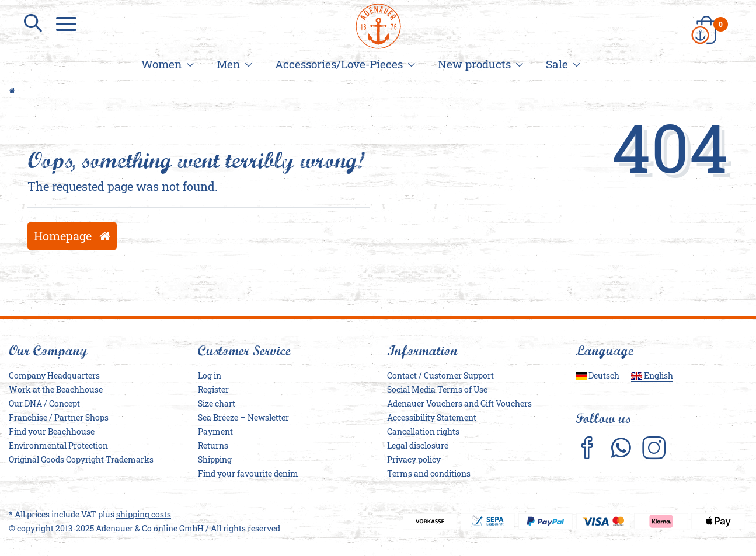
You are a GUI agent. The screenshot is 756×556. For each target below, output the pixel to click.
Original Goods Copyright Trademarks (81, 459)
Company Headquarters (54, 375)
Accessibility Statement (432, 417)
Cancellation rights (423, 431)
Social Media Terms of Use (437, 389)
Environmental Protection (58, 445)
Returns (213, 445)
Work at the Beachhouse (56, 389)
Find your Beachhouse (52, 431)
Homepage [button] (72, 236)
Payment (215, 431)
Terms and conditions (429, 473)
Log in (210, 375)
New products (479, 64)
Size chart (217, 403)
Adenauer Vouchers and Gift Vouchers (459, 403)
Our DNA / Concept (44, 403)
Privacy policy (414, 459)
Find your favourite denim (248, 473)
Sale (561, 64)
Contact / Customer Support (440, 375)
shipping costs (144, 514)
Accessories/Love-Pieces (343, 64)
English (652, 375)
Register (213, 389)
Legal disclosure (418, 445)
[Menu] (68, 23)
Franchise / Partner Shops (59, 417)
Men (233, 64)
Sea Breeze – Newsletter (243, 417)
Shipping (215, 459)
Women (166, 64)
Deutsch (598, 375)
